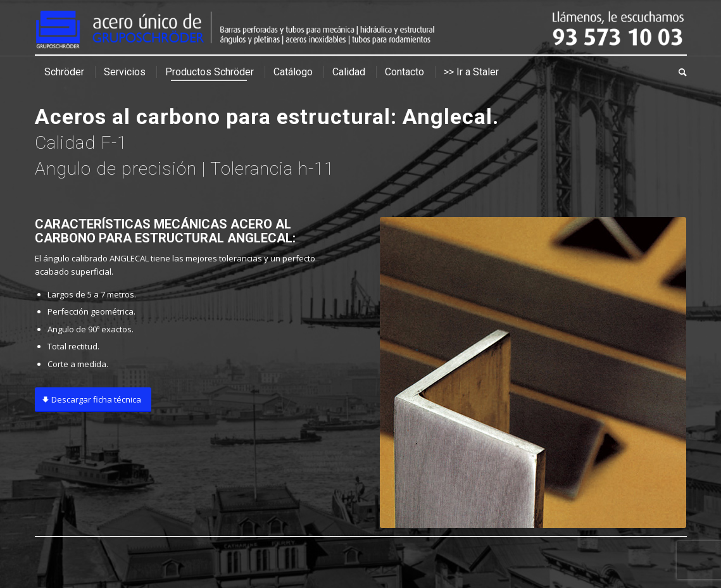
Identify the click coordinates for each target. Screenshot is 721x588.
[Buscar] (678, 72)
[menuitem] (64, 72)
